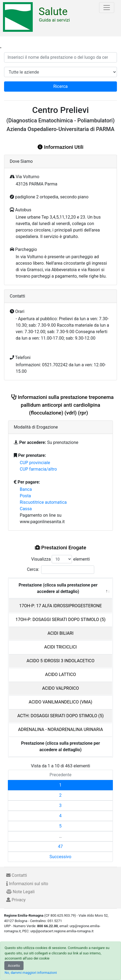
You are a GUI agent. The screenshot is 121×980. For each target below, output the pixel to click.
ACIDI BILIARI (60, 633)
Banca (26, 489)
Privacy (16, 900)
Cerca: (60, 570)
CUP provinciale (35, 463)
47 (60, 846)
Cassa (26, 509)
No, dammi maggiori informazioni (31, 973)
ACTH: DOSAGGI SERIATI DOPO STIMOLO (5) (60, 716)
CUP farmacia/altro (38, 469)
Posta (25, 496)
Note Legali (20, 892)
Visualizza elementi (60, 559)
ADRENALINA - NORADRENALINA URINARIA (61, 729)
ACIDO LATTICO (61, 674)
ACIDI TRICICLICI (60, 647)
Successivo (60, 857)
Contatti (17, 875)
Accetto (14, 966)
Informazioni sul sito (27, 884)
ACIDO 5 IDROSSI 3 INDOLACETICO (60, 661)
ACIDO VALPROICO (61, 688)
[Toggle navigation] (107, 8)
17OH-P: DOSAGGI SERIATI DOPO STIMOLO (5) (60, 620)
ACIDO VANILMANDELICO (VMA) (60, 702)
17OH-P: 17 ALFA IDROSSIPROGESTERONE (60, 606)
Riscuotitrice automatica (43, 502)
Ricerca (60, 86)
